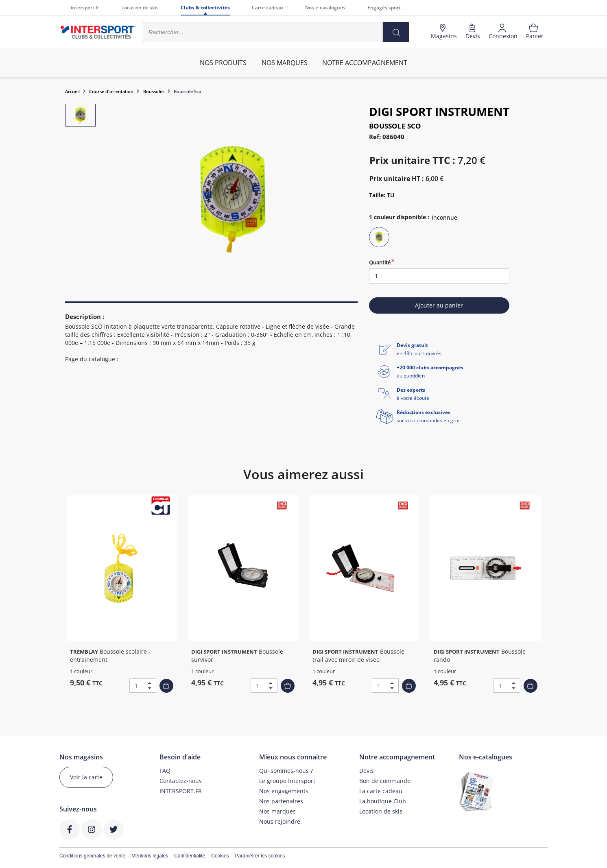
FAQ (165, 771)
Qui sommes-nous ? (286, 771)
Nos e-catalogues (325, 8)
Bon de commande (385, 781)
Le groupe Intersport (287, 781)
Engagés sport (384, 8)
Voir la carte (86, 777)
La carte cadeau (381, 791)
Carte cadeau (267, 8)
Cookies (220, 856)
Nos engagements (284, 791)
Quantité (380, 262)
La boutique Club (383, 801)
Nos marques (277, 811)
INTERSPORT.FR (181, 791)
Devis (367, 771)
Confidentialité (190, 856)
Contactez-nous (181, 781)
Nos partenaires (281, 801)
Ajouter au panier (439, 305)
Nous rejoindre (280, 821)
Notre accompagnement (365, 63)
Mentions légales (150, 856)
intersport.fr (85, 8)
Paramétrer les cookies (260, 856)
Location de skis (140, 8)
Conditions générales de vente (92, 856)
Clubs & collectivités (205, 8)
